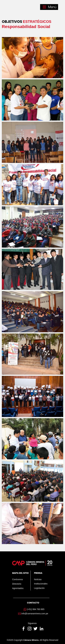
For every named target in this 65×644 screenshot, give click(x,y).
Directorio (17, 584)
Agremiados (18, 588)
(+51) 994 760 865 (36, 609)
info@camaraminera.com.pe (35, 614)
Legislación (39, 588)
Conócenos (17, 579)
